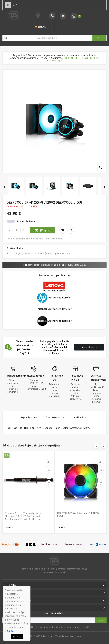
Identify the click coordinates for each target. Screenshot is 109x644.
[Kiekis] (16, 230)
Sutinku (17, 637)
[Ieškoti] (64, 38)
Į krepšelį (42, 230)
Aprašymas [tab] (29, 417)
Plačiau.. (10, 631)
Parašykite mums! (54, 239)
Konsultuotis (89, 347)
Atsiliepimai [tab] (80, 417)
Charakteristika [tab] (55, 417)
